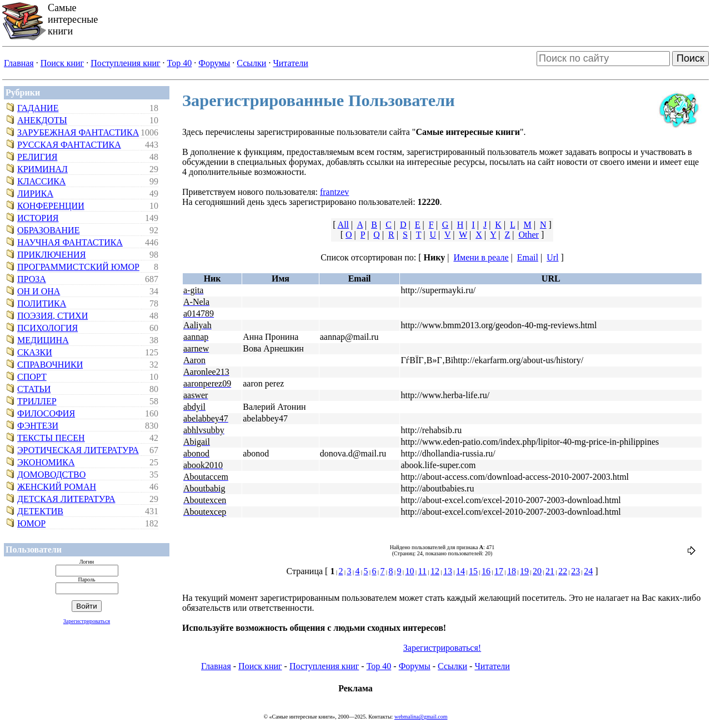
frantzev (334, 192)
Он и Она (39, 291)
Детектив (40, 511)
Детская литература (66, 499)
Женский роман (57, 487)
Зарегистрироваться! (442, 648)
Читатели (290, 63)
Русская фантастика (69, 145)
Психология (47, 328)
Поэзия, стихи (52, 316)
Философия (46, 413)
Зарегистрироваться (87, 621)
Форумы (214, 63)
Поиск (690, 58)
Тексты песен (51, 438)
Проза (32, 279)
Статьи (34, 389)
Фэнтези (38, 426)
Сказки (35, 352)
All (343, 225)
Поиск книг (62, 63)
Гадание (38, 108)
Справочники (50, 365)
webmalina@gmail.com (421, 717)
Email (528, 257)
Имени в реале (481, 257)
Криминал (42, 169)
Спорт (32, 377)
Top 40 (180, 63)
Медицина (43, 340)
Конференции (51, 206)
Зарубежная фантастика (78, 132)
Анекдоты (42, 120)
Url (552, 257)
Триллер (37, 401)
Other (529, 235)
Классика (41, 181)
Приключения (51, 255)
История (38, 218)
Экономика (46, 462)
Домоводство (51, 475)
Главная (19, 63)
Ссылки (251, 63)
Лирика (35, 194)
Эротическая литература (78, 450)
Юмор (31, 523)
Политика (42, 303)
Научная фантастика (70, 242)
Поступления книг (125, 63)
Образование (48, 230)
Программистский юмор (78, 267)
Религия (37, 157)
